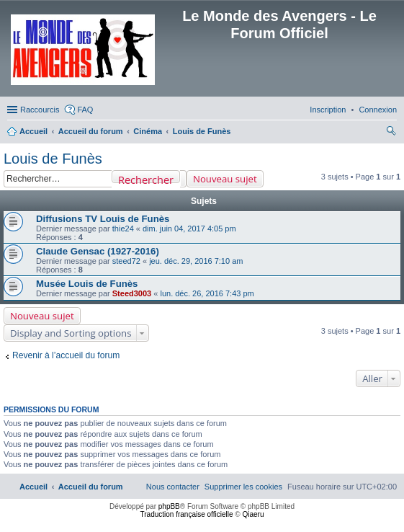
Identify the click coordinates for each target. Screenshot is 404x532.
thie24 (123, 229)
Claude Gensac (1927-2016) (98, 251)
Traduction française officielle (187, 514)
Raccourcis (40, 110)
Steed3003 (132, 293)
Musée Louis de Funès (87, 284)
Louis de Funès (53, 159)
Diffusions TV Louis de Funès (103, 219)
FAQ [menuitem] (85, 110)
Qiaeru (253, 514)
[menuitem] (378, 110)
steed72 (126, 261)
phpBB (169, 506)
